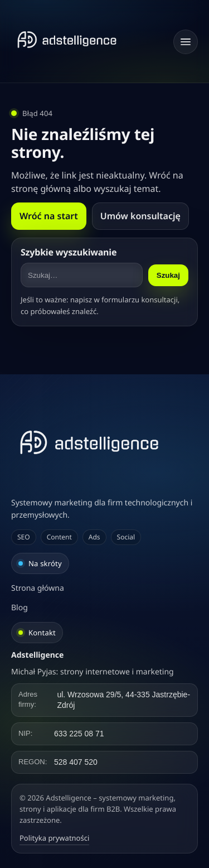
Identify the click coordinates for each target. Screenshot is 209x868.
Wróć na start (49, 216)
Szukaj (168, 275)
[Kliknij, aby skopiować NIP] (104, 734)
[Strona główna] (67, 40)
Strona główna (38, 588)
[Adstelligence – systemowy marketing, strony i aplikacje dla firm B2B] (104, 442)
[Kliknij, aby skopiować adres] (104, 700)
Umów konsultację (140, 216)
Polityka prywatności (54, 838)
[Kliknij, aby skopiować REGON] (104, 762)
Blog (20, 608)
